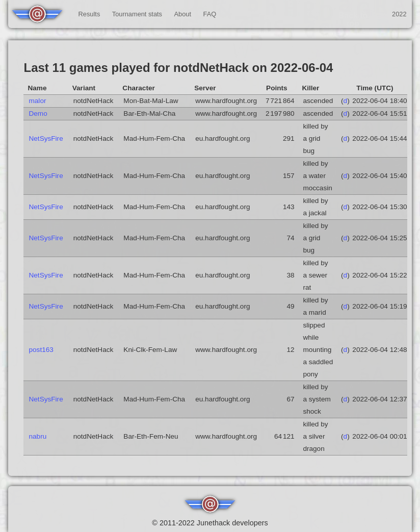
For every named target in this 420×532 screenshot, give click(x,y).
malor (37, 101)
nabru (37, 436)
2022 (399, 14)
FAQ (210, 14)
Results (89, 14)
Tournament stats (137, 14)
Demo (38, 113)
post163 (41, 350)
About (183, 14)
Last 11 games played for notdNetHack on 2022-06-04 (178, 68)
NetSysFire (46, 138)
